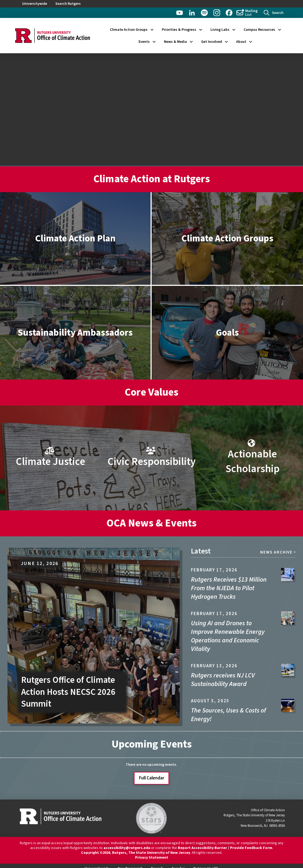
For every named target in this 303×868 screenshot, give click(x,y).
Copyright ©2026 (96, 853)
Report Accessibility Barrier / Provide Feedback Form (225, 848)
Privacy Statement (152, 858)
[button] (274, 13)
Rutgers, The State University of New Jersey (151, 853)
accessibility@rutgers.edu (127, 848)
